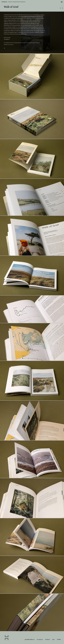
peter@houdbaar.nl (30, 639)
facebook (47, 639)
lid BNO (59, 639)
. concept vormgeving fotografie (13, 2)
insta (53, 639)
